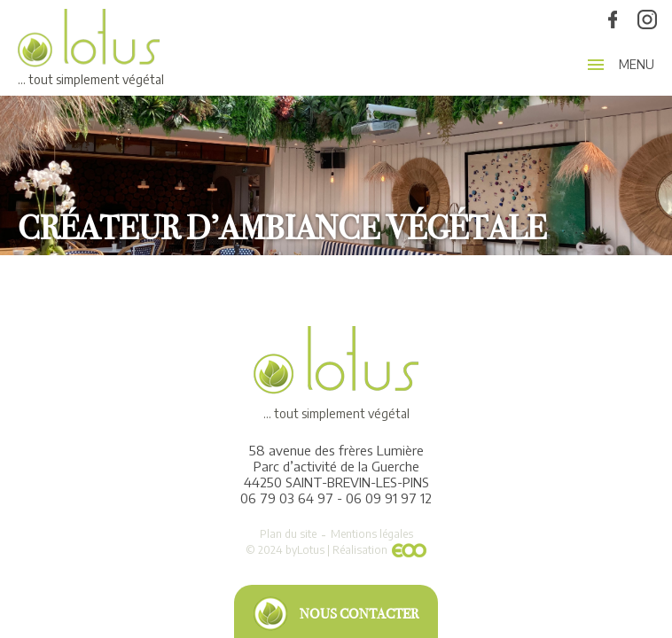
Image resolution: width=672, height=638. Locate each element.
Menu (637, 65)
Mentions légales (372, 534)
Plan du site (288, 534)
